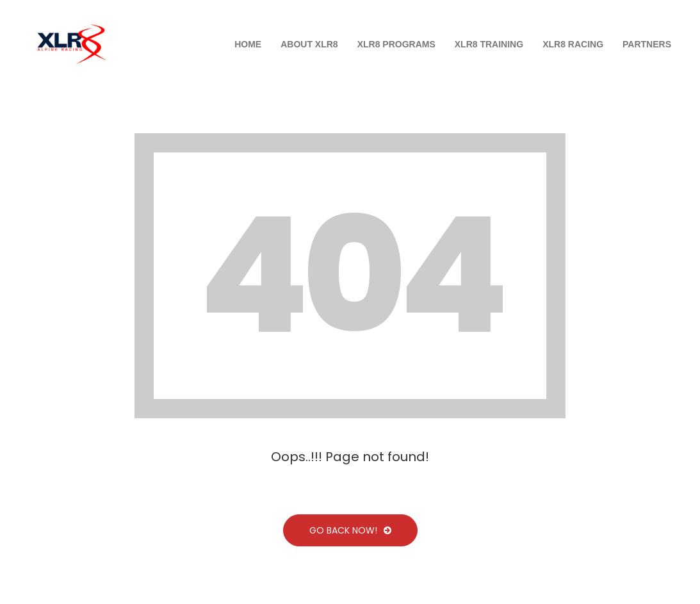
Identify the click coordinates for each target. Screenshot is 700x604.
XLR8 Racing (573, 44)
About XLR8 (309, 44)
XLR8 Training (489, 44)
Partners (647, 44)
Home (248, 44)
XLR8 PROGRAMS (396, 44)
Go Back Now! (350, 530)
